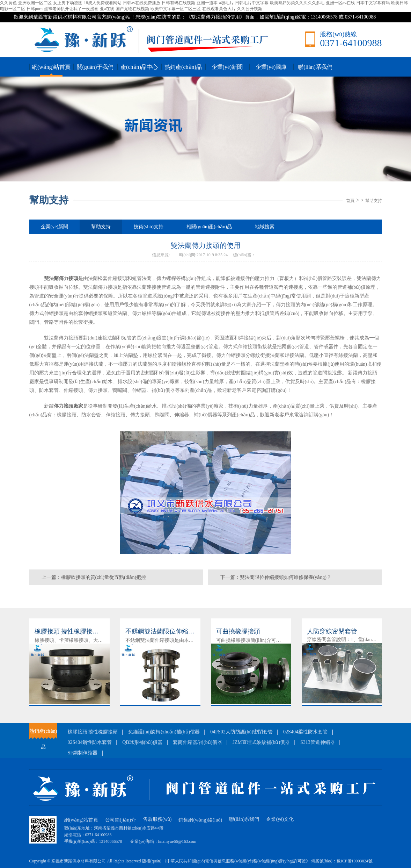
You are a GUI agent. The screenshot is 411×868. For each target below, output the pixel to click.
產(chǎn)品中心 (139, 67)
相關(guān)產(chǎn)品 (209, 227)
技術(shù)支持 (149, 227)
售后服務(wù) (157, 819)
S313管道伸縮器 (318, 742)
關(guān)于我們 (95, 67)
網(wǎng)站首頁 (51, 67)
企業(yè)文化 (280, 819)
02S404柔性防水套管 (305, 732)
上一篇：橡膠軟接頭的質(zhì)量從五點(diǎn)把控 (94, 577)
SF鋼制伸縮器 (83, 753)
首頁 (350, 201)
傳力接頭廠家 (68, 406)
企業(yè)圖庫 (271, 67)
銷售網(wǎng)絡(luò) (200, 820)
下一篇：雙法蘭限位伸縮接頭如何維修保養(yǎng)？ (276, 577)
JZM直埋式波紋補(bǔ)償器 (261, 742)
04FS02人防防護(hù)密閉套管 (241, 732)
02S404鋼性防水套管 (90, 742)
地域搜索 (265, 227)
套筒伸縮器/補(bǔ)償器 (197, 742)
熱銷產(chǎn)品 (183, 67)
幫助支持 (374, 201)
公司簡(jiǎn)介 (120, 820)
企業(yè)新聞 (227, 67)
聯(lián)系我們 (315, 67)
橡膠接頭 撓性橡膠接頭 (93, 732)
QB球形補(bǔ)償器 (142, 742)
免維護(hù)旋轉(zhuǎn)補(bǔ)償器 (164, 732)
